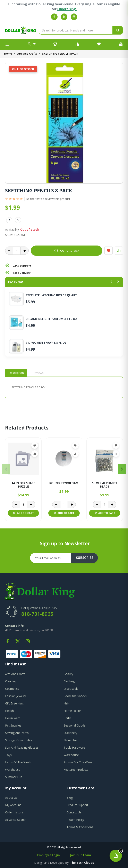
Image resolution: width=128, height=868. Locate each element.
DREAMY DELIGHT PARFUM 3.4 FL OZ (51, 319)
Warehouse (71, 755)
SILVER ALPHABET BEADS (105, 485)
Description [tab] (16, 373)
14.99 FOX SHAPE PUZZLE (23, 485)
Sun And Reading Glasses (22, 747)
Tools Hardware (74, 747)
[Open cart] (116, 856)
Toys (8, 755)
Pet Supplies (13, 725)
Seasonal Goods (75, 725)
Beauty (68, 674)
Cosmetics (12, 689)
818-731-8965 (37, 614)
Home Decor (72, 711)
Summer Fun (14, 777)
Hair (66, 703)
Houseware (13, 718)
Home (8, 54)
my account (13, 805)
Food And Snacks (75, 696)
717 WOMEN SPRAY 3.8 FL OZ (46, 343)
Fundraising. (67, 9)
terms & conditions (80, 827)
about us (11, 798)
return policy (75, 820)
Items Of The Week (18, 762)
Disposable (71, 689)
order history (14, 812)
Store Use (70, 740)
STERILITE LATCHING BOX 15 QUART (51, 295)
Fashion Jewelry (15, 696)
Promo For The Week (78, 762)
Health (9, 711)
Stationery (70, 733)
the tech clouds (82, 863)
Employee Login (49, 855)
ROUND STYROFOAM (64, 483)
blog (70, 798)
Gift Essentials (14, 703)
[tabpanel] (64, 387)
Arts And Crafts (27, 54)
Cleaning (11, 681)
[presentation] (6, 469)
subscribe (85, 558)
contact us (74, 812)
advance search (16, 820)
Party (67, 718)
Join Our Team (80, 855)
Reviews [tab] (38, 373)
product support (77, 805)
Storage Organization (19, 740)
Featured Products (76, 770)
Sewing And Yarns (17, 733)
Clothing (69, 681)
